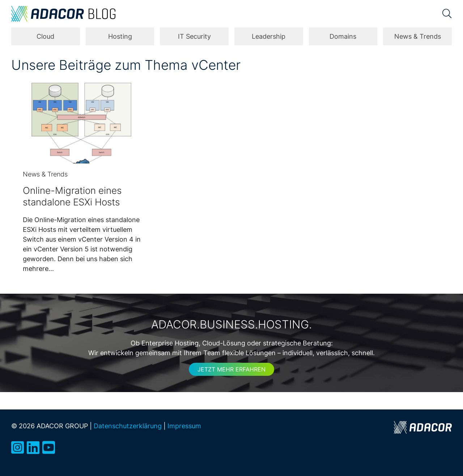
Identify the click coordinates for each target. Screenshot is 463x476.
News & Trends (418, 36)
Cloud (45, 36)
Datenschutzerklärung (128, 426)
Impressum (184, 426)
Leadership (269, 36)
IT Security (194, 36)
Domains (343, 36)
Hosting (120, 36)
